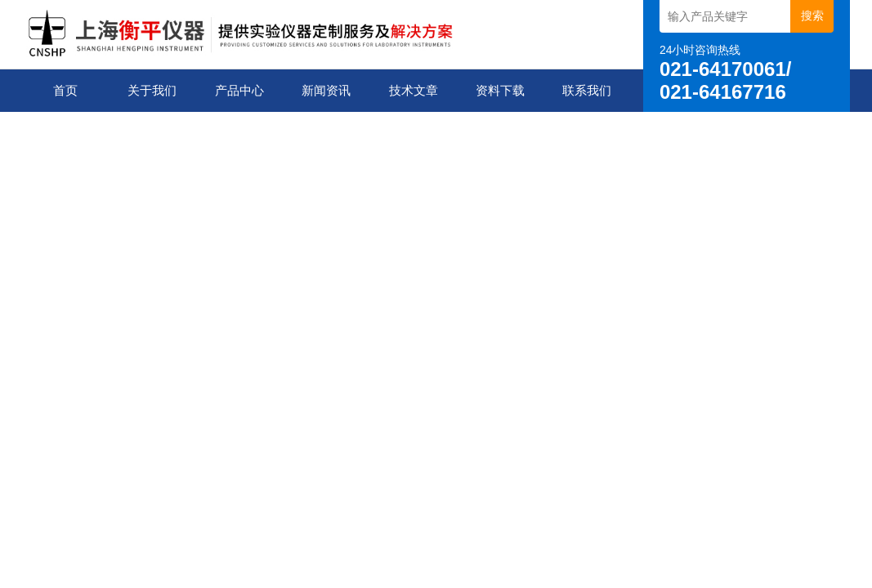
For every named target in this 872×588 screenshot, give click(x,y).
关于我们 (152, 90)
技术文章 (414, 90)
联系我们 (587, 90)
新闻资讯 (326, 90)
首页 (65, 90)
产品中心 (239, 90)
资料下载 (500, 90)
